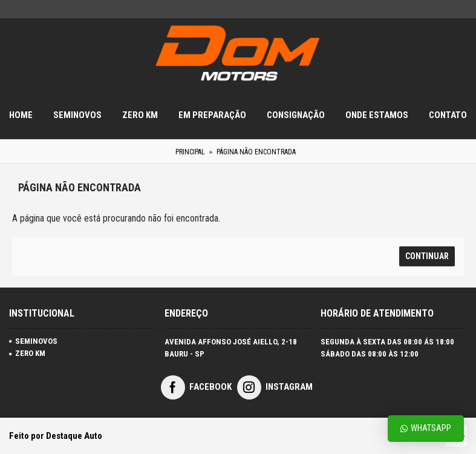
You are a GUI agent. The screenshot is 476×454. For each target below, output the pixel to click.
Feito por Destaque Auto (56, 436)
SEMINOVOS (33, 341)
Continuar (427, 256)
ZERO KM (27, 353)
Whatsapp (426, 428)
